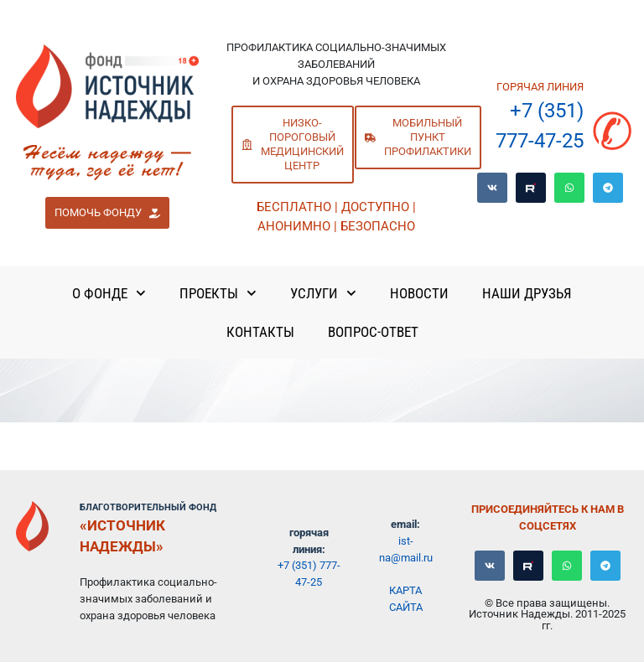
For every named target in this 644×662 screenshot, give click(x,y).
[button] (107, 213)
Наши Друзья (527, 293)
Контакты (260, 332)
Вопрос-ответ (373, 332)
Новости (419, 293)
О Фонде (109, 293)
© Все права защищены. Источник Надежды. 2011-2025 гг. (547, 614)
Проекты (218, 293)
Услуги (323, 293)
